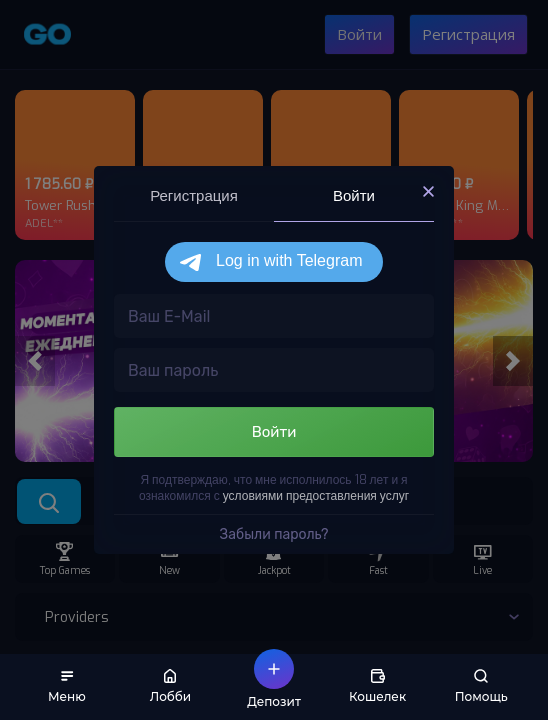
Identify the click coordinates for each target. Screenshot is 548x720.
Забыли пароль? (274, 534)
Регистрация (194, 196)
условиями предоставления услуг (316, 496)
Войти (354, 196)
